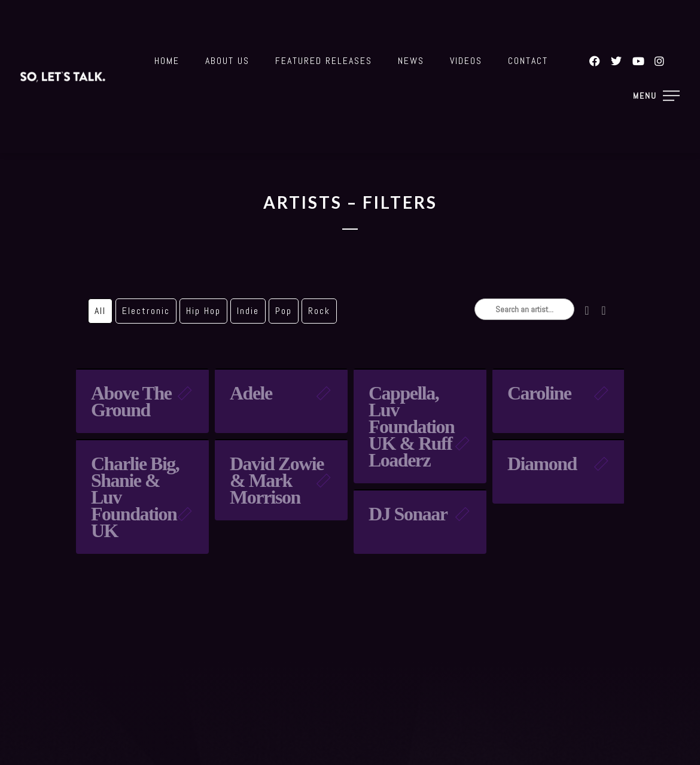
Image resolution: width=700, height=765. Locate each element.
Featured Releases (324, 61)
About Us (227, 61)
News (411, 61)
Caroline (539, 393)
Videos (466, 61)
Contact (528, 61)
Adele (251, 393)
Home (167, 61)
